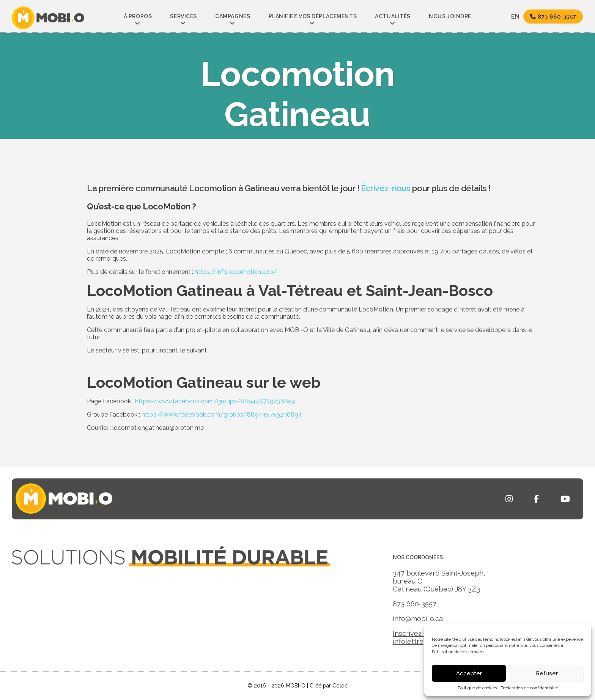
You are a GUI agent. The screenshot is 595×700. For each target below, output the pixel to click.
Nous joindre (450, 16)
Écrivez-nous (386, 188)
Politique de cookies (477, 688)
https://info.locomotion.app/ (236, 272)
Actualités (393, 16)
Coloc (340, 686)
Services (183, 16)
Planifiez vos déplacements (313, 16)
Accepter (469, 673)
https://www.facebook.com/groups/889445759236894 (215, 401)
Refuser (547, 673)
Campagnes (233, 16)
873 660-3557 (551, 17)
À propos (138, 16)
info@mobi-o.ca (418, 619)
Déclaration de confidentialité (529, 688)
